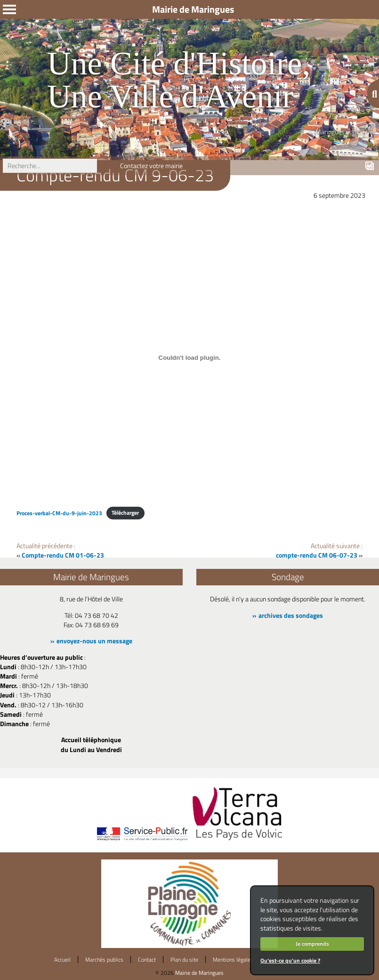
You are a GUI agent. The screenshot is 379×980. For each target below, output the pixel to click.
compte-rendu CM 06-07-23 (317, 555)
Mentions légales (233, 960)
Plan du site (184, 960)
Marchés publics (104, 960)
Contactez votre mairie (151, 166)
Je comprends (312, 944)
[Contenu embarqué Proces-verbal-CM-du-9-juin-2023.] (189, 358)
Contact (147, 960)
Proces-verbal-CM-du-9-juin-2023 (59, 513)
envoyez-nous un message (94, 641)
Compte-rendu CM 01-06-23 (63, 555)
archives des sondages (291, 616)
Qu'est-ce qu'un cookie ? (290, 960)
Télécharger (125, 513)
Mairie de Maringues (199, 973)
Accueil (62, 960)
